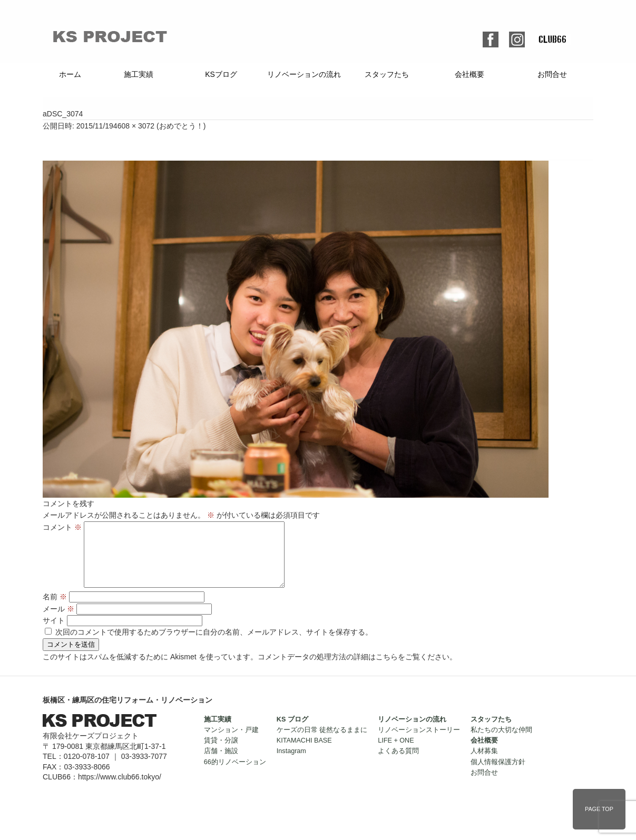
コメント (62, 527)
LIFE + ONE (396, 753)
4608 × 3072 (134, 126)
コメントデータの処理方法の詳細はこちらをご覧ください (354, 669)
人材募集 (484, 764)
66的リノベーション (235, 775)
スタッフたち (387, 74)
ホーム (70, 74)
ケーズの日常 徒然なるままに (322, 743)
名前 (55, 609)
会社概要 (469, 74)
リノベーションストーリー (419, 743)
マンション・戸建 (231, 743)
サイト (54, 633)
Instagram (291, 764)
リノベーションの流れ (304, 74)
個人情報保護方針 (498, 775)
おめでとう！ (181, 126)
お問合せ (552, 74)
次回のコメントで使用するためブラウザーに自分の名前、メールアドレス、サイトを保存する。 (214, 645)
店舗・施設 (221, 764)
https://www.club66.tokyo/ (120, 789)
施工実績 (139, 74)
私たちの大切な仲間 (501, 743)
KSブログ (221, 74)
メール (58, 621)
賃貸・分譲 (221, 753)
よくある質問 (398, 764)
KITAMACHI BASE (304, 753)
